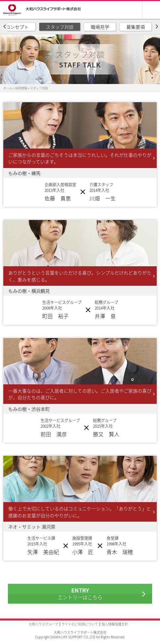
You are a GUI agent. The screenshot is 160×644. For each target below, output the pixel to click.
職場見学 (100, 27)
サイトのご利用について (80, 624)
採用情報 (21, 88)
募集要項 (136, 27)
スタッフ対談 (60, 27)
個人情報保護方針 (115, 624)
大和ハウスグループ (43, 624)
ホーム (8, 88)
